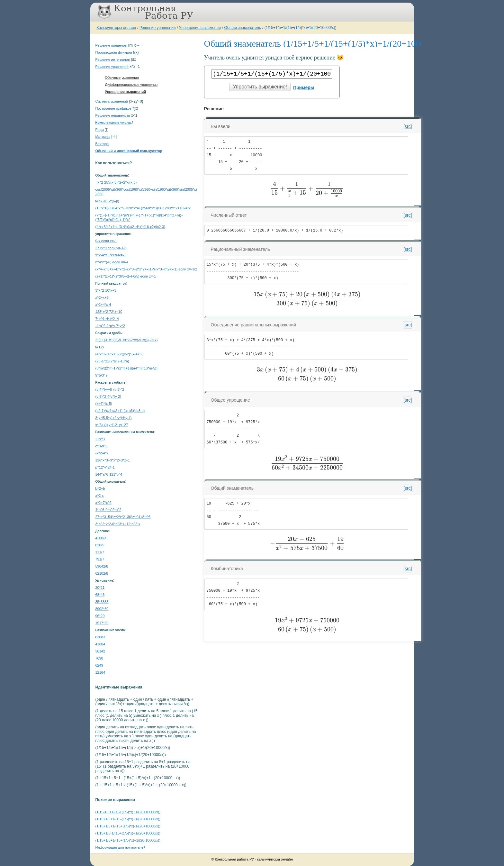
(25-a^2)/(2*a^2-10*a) (112, 361)
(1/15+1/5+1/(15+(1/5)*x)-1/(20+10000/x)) (128, 826)
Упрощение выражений (200, 28)
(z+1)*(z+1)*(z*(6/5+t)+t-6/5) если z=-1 (126, 276)
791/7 (100, 559)
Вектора (102, 144)
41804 (100, 644)
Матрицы (103, 137)
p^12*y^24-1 (105, 467)
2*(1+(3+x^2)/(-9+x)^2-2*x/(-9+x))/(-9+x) (127, 340)
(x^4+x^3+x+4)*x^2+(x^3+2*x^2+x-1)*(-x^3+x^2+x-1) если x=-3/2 (146, 269)
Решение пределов (111, 45)
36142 (100, 651)
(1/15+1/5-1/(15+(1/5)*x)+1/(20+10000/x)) (128, 833)
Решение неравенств (113, 115)
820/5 (100, 545)
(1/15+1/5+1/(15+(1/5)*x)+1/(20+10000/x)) (301, 28)
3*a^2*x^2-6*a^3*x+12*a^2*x (118, 524)
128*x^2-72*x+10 (109, 312)
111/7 (100, 552)
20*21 (100, 588)
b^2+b (100, 488)
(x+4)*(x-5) (104, 404)
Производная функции (114, 52)
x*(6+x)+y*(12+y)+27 (112, 425)
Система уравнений (112, 101)
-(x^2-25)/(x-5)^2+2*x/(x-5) (116, 182)
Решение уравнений (158, 28)
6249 (99, 665)
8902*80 (102, 609)
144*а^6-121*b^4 (109, 474)
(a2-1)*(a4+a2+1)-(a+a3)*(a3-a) (120, 411)
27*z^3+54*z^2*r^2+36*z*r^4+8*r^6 (123, 517)
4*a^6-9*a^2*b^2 (108, 510)
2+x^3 (100, 439)
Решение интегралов (113, 59)
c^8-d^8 (102, 446)
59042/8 (102, 566)
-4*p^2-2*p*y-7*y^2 (110, 326)
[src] (408, 126)
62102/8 (102, 573)
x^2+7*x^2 (104, 503)
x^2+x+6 (102, 297)
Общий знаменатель (243, 28)
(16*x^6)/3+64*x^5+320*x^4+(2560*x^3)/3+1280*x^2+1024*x (143, 208)
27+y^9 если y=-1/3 (111, 248)
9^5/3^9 (102, 375)
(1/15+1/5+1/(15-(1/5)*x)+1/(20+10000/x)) (128, 819)
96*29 (100, 616)
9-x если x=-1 (106, 241)
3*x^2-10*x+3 (106, 290)
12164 (100, 672)
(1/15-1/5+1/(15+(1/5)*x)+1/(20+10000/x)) (128, 812)
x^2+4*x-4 (103, 305)
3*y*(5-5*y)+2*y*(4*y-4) (114, 418)
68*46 (100, 595)
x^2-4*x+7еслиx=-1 (111, 255)
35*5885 (102, 602)
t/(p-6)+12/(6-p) (107, 201)
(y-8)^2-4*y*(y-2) (108, 397)
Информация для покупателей (121, 847)
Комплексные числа (113, 123)
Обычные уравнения (122, 77)
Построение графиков (114, 108)
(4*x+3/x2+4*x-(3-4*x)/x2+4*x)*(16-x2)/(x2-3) (130, 227)
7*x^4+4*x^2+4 (107, 319)
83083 (100, 637)
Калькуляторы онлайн (117, 28)
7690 (99, 658)
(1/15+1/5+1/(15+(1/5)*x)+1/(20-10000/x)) (128, 840)
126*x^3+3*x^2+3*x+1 (113, 460)
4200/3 (101, 538)
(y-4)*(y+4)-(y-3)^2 (110, 389)
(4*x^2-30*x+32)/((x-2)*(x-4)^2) (120, 354)
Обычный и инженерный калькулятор (129, 151)
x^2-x (100, 496)
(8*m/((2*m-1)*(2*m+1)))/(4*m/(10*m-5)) (126, 368)
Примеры (304, 87)
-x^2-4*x (102, 453)
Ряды (100, 130)
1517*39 (102, 623)
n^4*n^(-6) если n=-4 (112, 262)
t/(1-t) (100, 347)
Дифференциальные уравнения (131, 85)
